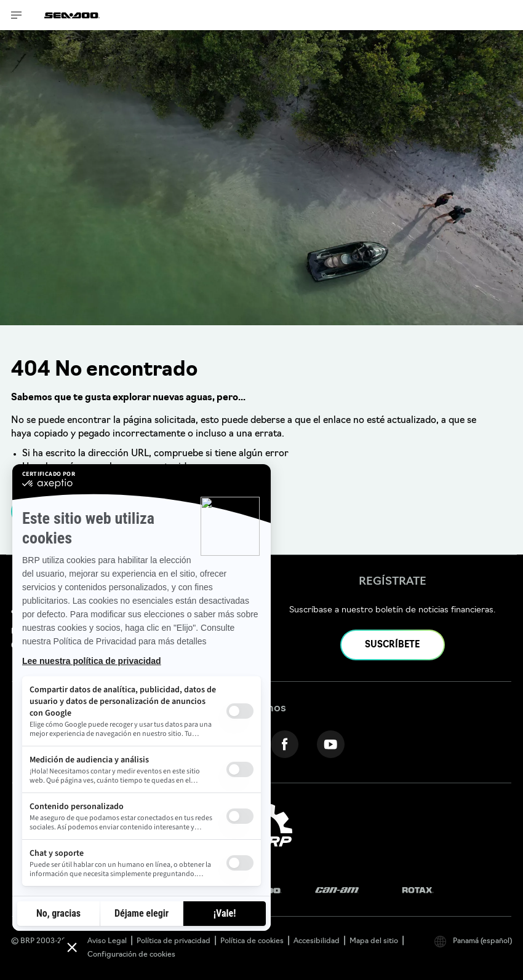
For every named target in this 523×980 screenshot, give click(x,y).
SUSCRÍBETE (392, 645)
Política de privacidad (174, 941)
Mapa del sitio (374, 941)
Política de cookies (252, 941)
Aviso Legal (107, 941)
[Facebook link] (285, 744)
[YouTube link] (331, 744)
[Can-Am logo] (337, 891)
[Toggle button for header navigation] (17, 15)
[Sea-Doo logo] (72, 15)
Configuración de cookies (131, 955)
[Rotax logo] (418, 891)
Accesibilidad (317, 941)
